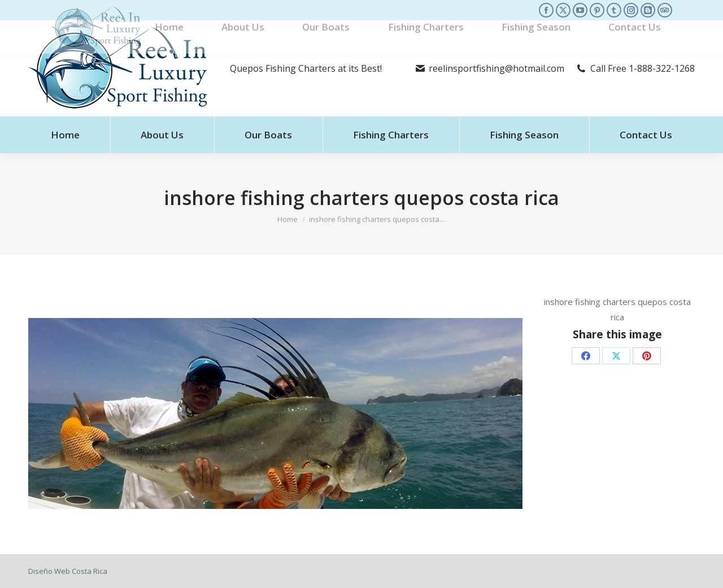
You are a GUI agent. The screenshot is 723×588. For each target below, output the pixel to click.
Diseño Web (49, 571)
